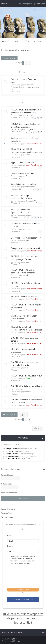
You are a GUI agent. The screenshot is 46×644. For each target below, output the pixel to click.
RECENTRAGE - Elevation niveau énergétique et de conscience (25, 111)
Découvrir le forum (8, 509)
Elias (28, 368)
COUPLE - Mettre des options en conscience (25, 339)
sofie (28, 240)
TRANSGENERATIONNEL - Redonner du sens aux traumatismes (26, 150)
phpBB (13, 639)
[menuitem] (4, 4)
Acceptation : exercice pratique (24, 184)
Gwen (28, 378)
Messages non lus (8, 517)
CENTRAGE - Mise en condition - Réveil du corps (25, 317)
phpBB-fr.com (15, 641)
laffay (28, 275)
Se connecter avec (23, 599)
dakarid (29, 391)
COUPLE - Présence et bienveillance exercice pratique (26, 401)
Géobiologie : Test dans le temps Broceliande (24, 139)
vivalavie (29, 215)
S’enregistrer (16, 469)
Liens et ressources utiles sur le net (26, 88)
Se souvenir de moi (10, 493)
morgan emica (31, 129)
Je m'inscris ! (23, 590)
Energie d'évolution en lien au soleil (26, 248)
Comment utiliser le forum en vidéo (23, 81)
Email (9, 536)
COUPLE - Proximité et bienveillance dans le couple (26, 387)
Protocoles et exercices (15, 50)
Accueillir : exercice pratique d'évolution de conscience (23, 197)
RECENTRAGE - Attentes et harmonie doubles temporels (23, 271)
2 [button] (26, 63)
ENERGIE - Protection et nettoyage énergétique (26, 350)
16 (38, 118)
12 (41, 218)
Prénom (10, 546)
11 (38, 218)
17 (41, 118)
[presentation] (25, 576)
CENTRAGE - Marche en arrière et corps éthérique (25, 225)
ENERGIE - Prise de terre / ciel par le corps (26, 284)
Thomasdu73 (31, 187)
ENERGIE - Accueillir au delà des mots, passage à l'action (25, 258)
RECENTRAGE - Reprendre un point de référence (26, 306)
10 (36, 218)
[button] (29, 63)
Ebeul (28, 262)
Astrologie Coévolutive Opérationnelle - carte (20, 211)
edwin (28, 154)
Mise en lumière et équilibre (23, 174)
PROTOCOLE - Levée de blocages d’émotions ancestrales (25, 125)
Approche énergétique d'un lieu (24, 162)
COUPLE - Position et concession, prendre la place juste (25, 364)
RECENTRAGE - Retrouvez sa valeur (26, 375)
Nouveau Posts (7, 513)
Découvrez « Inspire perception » (25, 238)
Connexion (5, 469)
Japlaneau (30, 85)
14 (32, 118)
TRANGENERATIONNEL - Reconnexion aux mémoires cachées (26, 328)
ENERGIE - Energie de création (24, 296)
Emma (28, 176)
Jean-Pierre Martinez (34, 143)
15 (35, 118)
